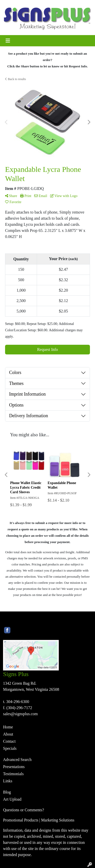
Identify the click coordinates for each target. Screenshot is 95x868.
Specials (10, 748)
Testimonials (13, 774)
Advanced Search (17, 760)
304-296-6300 (18, 702)
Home (8, 727)
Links (8, 781)
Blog (7, 792)
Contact (9, 741)
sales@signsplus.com (20, 714)
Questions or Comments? (24, 810)
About (8, 734)
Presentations (14, 767)
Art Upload (12, 799)
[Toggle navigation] (8, 41)
